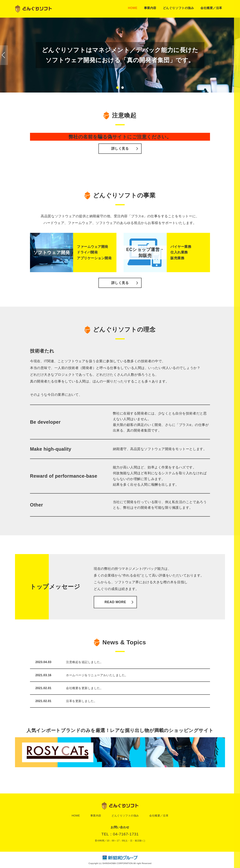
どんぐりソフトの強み (178, 8)
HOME (133, 8)
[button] (117, 88)
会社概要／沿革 (211, 8)
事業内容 (150, 8)
